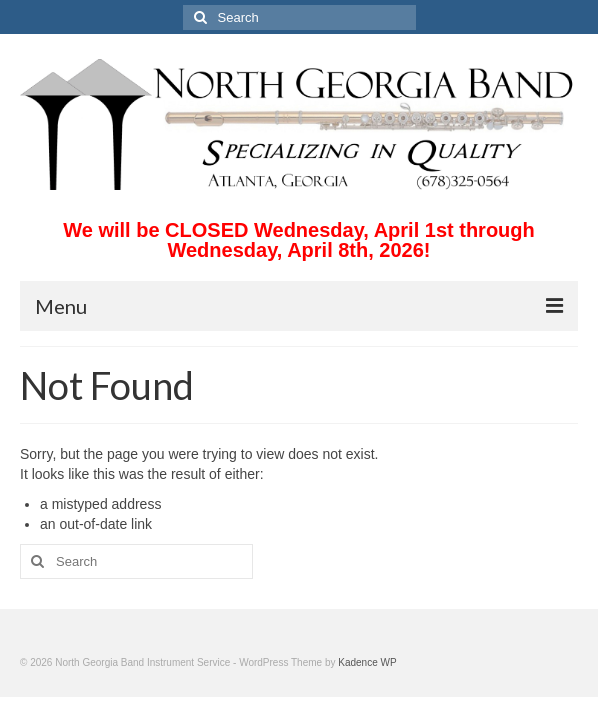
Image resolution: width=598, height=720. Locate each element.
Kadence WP (367, 662)
